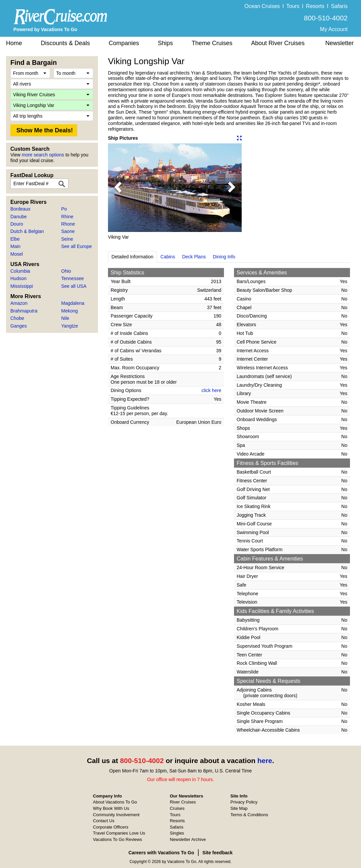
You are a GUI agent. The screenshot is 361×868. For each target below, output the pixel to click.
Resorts (315, 6)
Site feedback (218, 853)
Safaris (339, 6)
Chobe (17, 318)
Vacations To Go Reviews (117, 839)
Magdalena (73, 303)
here (265, 761)
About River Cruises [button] (278, 43)
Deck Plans (194, 257)
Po (64, 209)
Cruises (177, 808)
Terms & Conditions (249, 815)
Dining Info (224, 257)
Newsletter (339, 43)
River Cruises (183, 802)
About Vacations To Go (115, 802)
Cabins (168, 257)
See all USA (74, 286)
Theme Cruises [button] (212, 43)
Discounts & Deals (65, 43)
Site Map (239, 808)
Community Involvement (116, 815)
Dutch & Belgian (27, 231)
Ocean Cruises (262, 6)
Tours (293, 6)
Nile (65, 318)
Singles (177, 833)
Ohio (66, 271)
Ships (165, 43)
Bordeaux (20, 209)
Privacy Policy (244, 802)
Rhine (67, 217)
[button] (118, 188)
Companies (124, 43)
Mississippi (22, 286)
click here (211, 390)
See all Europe (77, 246)
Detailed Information (133, 257)
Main (15, 246)
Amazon (19, 303)
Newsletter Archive (188, 839)
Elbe (15, 239)
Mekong (70, 311)
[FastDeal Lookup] (62, 184)
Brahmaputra (24, 311)
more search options (43, 155)
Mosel (17, 254)
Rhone (68, 224)
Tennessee (73, 278)
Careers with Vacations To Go (161, 853)
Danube (19, 217)
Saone (68, 231)
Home (14, 43)
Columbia (20, 271)
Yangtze (70, 326)
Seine (67, 239)
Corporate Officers (111, 827)
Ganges (19, 326)
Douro (17, 224)
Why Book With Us (111, 808)
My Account (334, 29)
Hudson (18, 278)
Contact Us (104, 821)
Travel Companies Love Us (119, 833)
